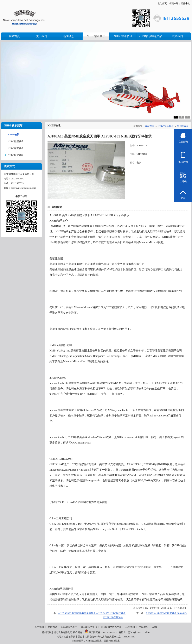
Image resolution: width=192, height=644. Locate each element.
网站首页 (150, 126)
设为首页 (162, 3)
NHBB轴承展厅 (166, 126)
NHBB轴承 (183, 126)
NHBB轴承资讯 (89, 627)
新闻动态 (53, 627)
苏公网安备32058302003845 (101, 632)
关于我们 (39, 627)
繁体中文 (185, 3)
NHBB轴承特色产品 (111, 627)
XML (155, 627)
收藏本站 (174, 3)
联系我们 (130, 627)
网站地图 (144, 627)
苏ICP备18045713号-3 (139, 632)
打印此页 (180, 608)
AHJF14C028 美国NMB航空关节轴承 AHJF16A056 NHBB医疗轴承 (92, 613)
